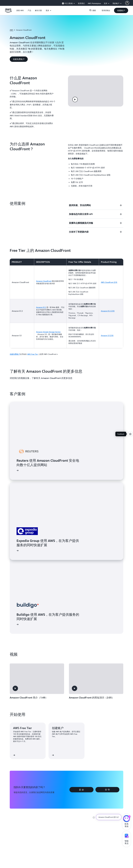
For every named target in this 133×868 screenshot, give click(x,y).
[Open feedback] (130, 434)
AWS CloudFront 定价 (109, 282)
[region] (66, 303)
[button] (20, 10)
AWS (11, 30)
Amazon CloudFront (44, 281)
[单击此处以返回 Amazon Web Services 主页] (8, 12)
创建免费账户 (15, 354)
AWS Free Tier (33, 354)
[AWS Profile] (127, 3)
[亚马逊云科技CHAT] (126, 819)
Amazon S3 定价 (107, 335)
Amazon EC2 (41, 307)
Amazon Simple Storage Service (48, 332)
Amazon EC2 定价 (108, 311)
